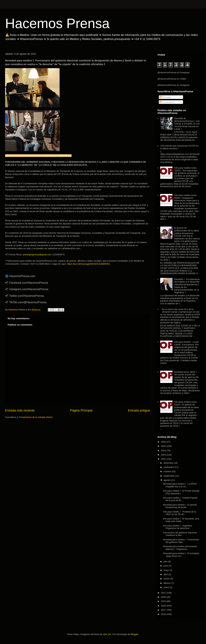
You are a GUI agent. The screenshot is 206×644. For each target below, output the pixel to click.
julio (166, 561)
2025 (164, 446)
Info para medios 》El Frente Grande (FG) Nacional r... (181, 492)
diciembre (169, 463)
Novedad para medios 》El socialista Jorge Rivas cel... (181, 555)
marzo (167, 579)
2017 (164, 610)
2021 (164, 593)
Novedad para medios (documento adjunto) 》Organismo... (180, 548)
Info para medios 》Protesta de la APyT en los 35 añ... (179, 513)
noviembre (169, 467)
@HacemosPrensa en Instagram (174, 85)
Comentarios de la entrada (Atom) (36, 417)
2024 (164, 450)
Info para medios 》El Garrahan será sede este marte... (181, 520)
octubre (168, 471)
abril (166, 574)
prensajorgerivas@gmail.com (37, 255)
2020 (164, 597)
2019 (164, 601)
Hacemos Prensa (57, 23)
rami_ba (107, 634)
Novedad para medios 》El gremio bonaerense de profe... (180, 506)
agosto (167, 480)
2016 (164, 614)
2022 (164, 459)
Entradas (165, 97)
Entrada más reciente (20, 410)
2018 (164, 606)
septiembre (169, 476)
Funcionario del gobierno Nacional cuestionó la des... (180, 534)
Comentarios (167, 102)
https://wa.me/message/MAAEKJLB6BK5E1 (89, 264)
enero (167, 587)
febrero (167, 583)
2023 (164, 455)
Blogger (134, 634)
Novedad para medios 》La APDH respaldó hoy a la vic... (180, 485)
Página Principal (81, 410)
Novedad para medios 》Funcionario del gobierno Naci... (181, 541)
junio (166, 566)
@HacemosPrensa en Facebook (173, 72)
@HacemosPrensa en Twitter (172, 79)
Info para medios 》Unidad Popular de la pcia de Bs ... (180, 499)
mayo (167, 570)
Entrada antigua (139, 410)
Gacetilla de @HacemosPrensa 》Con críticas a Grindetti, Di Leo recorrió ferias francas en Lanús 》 (187, 124)
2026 (164, 442)
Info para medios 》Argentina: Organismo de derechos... (178, 527)
